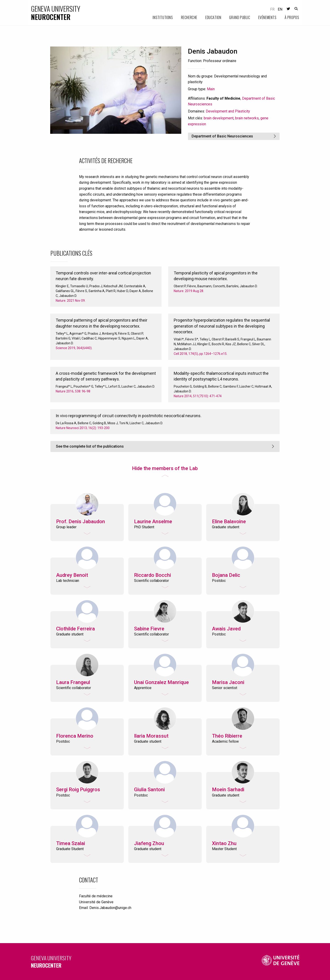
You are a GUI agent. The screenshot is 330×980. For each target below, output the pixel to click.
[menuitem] (159, 18)
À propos (292, 17)
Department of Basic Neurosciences (222, 136)
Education (213, 17)
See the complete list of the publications (90, 446)
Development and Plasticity (228, 111)
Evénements (267, 17)
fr (272, 9)
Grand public (240, 17)
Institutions (163, 17)
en (280, 9)
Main (211, 89)
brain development (219, 118)
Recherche (189, 17)
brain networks (247, 118)
